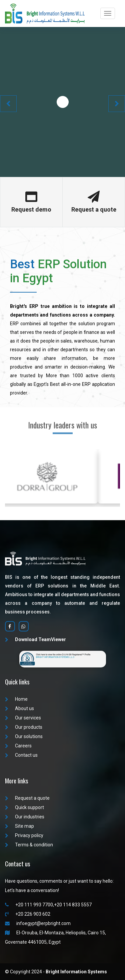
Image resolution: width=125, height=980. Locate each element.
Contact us (21, 755)
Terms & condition (29, 845)
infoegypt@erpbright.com (38, 923)
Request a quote (27, 798)
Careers (18, 746)
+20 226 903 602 (28, 914)
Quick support (24, 807)
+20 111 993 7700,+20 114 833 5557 (48, 905)
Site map (19, 826)
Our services (23, 718)
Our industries (25, 817)
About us (19, 708)
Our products (24, 727)
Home (16, 699)
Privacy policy (24, 835)
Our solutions (24, 736)
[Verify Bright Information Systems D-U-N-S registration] (63, 659)
